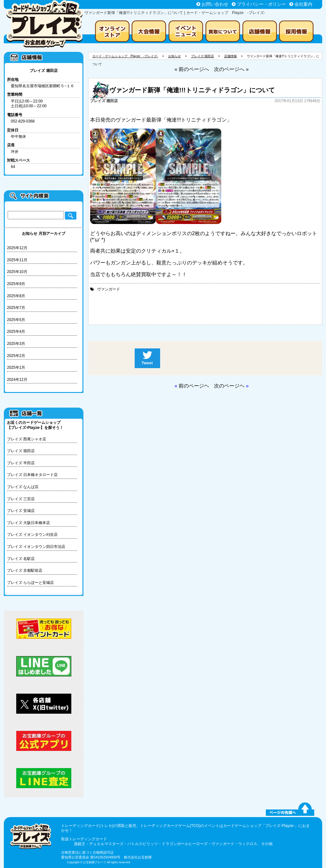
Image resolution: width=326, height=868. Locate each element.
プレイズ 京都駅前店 (25, 570)
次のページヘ (229, 386)
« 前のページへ (192, 69)
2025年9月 (16, 284)
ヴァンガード (109, 289)
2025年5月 (16, 320)
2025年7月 (16, 308)
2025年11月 (17, 260)
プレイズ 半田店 (21, 463)
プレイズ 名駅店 (21, 559)
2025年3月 (16, 344)
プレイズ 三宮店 (21, 499)
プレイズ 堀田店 (21, 451)
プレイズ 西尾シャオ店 (27, 439)
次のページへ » (231, 69)
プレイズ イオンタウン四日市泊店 (36, 547)
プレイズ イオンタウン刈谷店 (32, 535)
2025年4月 (16, 332)
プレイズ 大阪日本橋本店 (28, 523)
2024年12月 (17, 380)
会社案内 (303, 4)
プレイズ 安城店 (21, 511)
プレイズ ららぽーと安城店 (30, 583)
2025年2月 (16, 356)
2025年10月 (17, 272)
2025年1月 (16, 367)
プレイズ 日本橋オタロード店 (32, 475)
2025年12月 (17, 248)
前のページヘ (194, 386)
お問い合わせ (215, 4)
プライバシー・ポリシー (261, 4)
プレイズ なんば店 (23, 487)
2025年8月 (16, 296)
